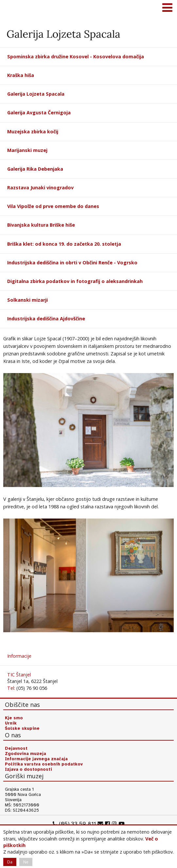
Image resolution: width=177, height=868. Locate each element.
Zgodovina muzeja (26, 754)
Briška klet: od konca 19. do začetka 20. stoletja (64, 244)
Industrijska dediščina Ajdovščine (46, 319)
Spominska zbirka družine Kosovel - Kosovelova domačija (76, 57)
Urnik (11, 723)
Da (10, 862)
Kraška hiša (21, 75)
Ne (26, 862)
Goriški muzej (13, 8)
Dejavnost (16, 748)
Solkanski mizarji (27, 300)
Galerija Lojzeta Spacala (36, 94)
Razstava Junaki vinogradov (40, 188)
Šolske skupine (22, 728)
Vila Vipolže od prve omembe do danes (53, 206)
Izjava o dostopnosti (28, 769)
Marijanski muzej (27, 150)
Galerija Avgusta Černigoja (39, 113)
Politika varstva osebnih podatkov (44, 764)
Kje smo (14, 718)
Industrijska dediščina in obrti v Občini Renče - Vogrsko (72, 263)
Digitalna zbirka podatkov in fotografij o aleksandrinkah (75, 281)
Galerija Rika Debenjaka (35, 169)
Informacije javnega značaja (36, 759)
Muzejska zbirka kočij (33, 132)
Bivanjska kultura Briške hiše (41, 225)
